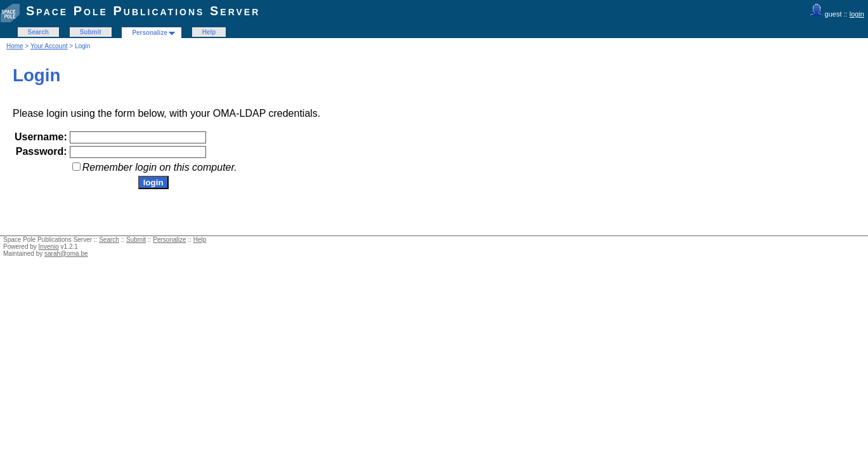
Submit (91, 32)
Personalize (150, 33)
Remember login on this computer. (160, 167)
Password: (42, 151)
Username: (41, 137)
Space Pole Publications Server (143, 11)
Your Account (49, 46)
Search (38, 32)
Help (209, 32)
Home (15, 46)
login (857, 14)
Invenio (49, 247)
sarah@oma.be (66, 254)
